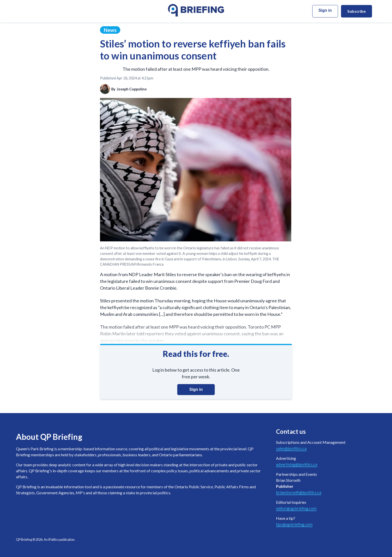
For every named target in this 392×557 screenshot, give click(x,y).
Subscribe (356, 11)
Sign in (325, 10)
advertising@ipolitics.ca (297, 464)
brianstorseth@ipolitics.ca (299, 492)
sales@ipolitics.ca (291, 448)
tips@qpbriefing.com (294, 524)
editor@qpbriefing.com (296, 508)
